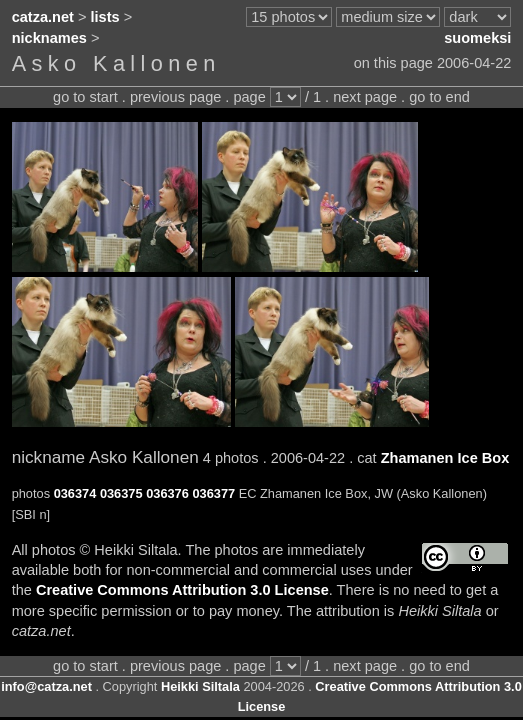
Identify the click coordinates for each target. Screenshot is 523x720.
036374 (75, 493)
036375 (121, 493)
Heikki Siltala (200, 686)
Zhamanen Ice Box (445, 458)
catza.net (43, 17)
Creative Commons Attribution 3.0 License (182, 590)
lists (105, 17)
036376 (167, 493)
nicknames (49, 38)
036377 (213, 493)
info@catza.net (46, 686)
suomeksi (477, 38)
